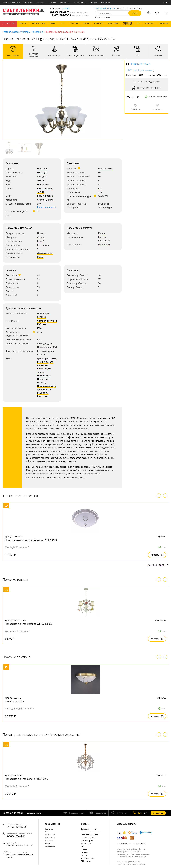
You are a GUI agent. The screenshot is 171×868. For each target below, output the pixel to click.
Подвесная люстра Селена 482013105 (26, 779)
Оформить (158, 813)
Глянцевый (43, 245)
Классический (45, 188)
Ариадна (42, 177)
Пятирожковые (45, 386)
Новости (85, 852)
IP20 (39, 328)
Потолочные (44, 376)
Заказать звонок (35, 813)
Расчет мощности (47, 207)
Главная (7, 32)
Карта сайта (50, 846)
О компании (53, 824)
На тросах (44, 370)
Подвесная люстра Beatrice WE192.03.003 (29, 624)
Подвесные (37, 32)
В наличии (43, 362)
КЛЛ (55, 347)
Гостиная (52, 321)
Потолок (42, 313)
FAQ (83, 846)
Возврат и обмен (88, 838)
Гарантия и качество (89, 835)
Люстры (26, 32)
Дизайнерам (79, 3)
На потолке (44, 315)
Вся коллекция (158, 565)
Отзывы (52, 3)
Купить (157, 555)
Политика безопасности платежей (131, 844)
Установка (65, 3)
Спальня (42, 321)
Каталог (9, 24)
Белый (41, 196)
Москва (66, 9)
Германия (42, 169)
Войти (165, 3)
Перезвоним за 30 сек (105, 8)
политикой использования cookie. (132, 856)
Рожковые (43, 396)
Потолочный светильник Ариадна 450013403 (31, 540)
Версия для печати (140, 64)
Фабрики (49, 832)
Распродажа (50, 838)
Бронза (49, 196)
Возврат (40, 3)
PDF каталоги (86, 861)
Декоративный (45, 253)
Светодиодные (45, 344)
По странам (50, 835)
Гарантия (28, 3)
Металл (49, 200)
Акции (48, 843)
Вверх (40, 257)
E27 (100, 188)
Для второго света (47, 358)
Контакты (105, 3)
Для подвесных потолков (45, 365)
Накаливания (105, 169)
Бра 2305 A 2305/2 (15, 701)
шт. (137, 813)
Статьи (84, 855)
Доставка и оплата (11, 3)
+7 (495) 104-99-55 (70, 15)
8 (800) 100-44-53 (69, 12)
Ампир (41, 192)
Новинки (49, 841)
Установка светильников (91, 832)
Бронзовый (104, 241)
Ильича (41, 383)
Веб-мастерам (87, 841)
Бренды (93, 3)
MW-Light (42, 173)
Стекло (41, 200)
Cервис (85, 824)
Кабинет (42, 324)
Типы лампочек (87, 858)
